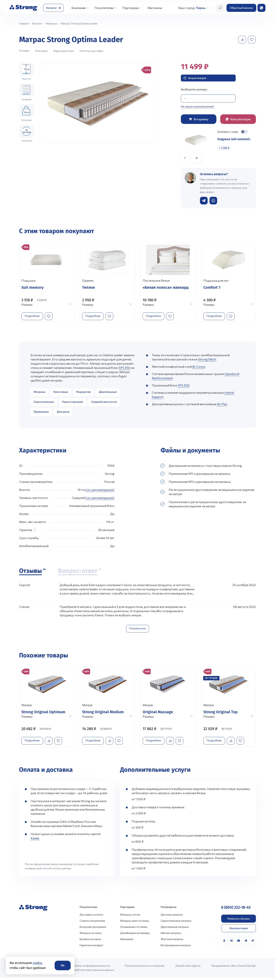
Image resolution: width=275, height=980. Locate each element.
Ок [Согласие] (63, 965)
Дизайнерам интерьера (135, 936)
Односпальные (44, 403)
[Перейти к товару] (47, 283)
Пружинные (41, 413)
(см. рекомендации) (100, 491)
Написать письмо (239, 921)
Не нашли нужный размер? (198, 106)
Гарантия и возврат (91, 948)
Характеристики (63, 51)
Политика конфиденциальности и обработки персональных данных (92, 970)
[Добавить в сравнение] (243, 40)
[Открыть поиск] (220, 8)
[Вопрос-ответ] (80, 573)
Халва (35, 841)
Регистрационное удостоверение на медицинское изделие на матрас (207, 493)
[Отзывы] (32, 573)
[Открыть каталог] (53, 8)
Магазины (155, 8)
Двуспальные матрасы (175, 929)
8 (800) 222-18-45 (236, 910)
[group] (97, 103)
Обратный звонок (241, 8)
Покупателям (104, 8)
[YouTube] (239, 943)
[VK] (231, 943)
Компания (78, 8)
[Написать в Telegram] (204, 201)
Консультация (239, 931)
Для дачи (63, 413)
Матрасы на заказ (91, 936)
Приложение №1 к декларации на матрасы (195, 475)
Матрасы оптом (130, 917)
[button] (196, 158)
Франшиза (127, 942)
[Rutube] (253, 943)
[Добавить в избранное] (252, 40)
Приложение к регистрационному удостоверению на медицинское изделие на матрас (203, 505)
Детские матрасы (172, 917)
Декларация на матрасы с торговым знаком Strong (201, 467)
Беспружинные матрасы (176, 948)
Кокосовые (61, 393)
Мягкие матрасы (171, 936)
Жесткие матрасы (172, 942)
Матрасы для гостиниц (135, 923)
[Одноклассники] (224, 943)
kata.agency (193, 968)
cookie (37, 963)
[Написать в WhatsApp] (213, 201)
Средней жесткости (104, 403)
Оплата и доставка (91, 51)
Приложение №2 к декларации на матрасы (196, 483)
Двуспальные (108, 393)
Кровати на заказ (90, 942)
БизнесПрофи (247, 968)
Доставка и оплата (91, 917)
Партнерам (131, 8)
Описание (41, 51)
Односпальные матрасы (176, 923)
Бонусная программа (93, 929)
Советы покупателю (92, 923)
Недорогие (83, 393)
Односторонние (72, 403)
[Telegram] (246, 943)
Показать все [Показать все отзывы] (137, 630)
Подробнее (34, 315)
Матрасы (40, 393)
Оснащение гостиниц (134, 929)
